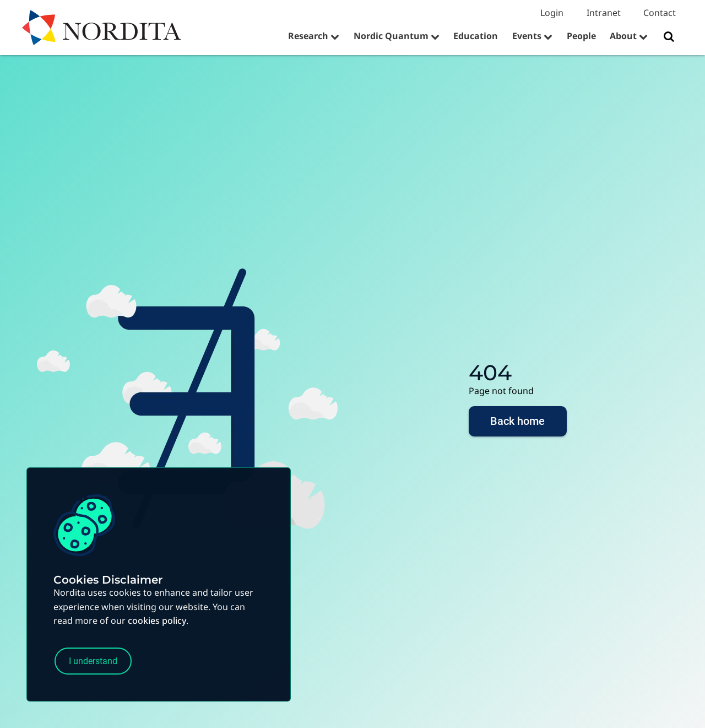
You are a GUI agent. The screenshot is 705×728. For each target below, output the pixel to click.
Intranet (604, 13)
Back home (518, 423)
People (581, 36)
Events (527, 36)
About (623, 36)
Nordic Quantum (391, 36)
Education (476, 36)
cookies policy (157, 618)
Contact (660, 13)
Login (552, 13)
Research (308, 36)
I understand (97, 660)
